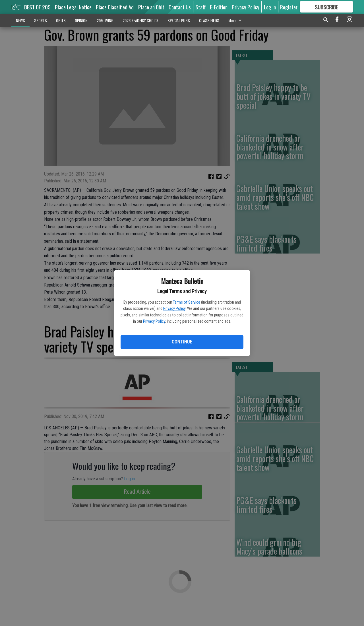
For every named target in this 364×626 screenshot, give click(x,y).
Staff (200, 7)
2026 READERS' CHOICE (140, 20)
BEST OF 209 (37, 7)
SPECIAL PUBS (179, 20)
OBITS (61, 20)
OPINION (81, 20)
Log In (270, 7)
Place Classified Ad (115, 7)
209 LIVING (105, 20)
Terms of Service (187, 302)
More (236, 20)
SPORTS (41, 20)
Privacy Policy (174, 308)
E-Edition (219, 7)
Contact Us (180, 7)
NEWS (20, 20)
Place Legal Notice (73, 7)
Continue (182, 342)
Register (289, 7)
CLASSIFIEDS (209, 20)
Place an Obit (151, 7)
